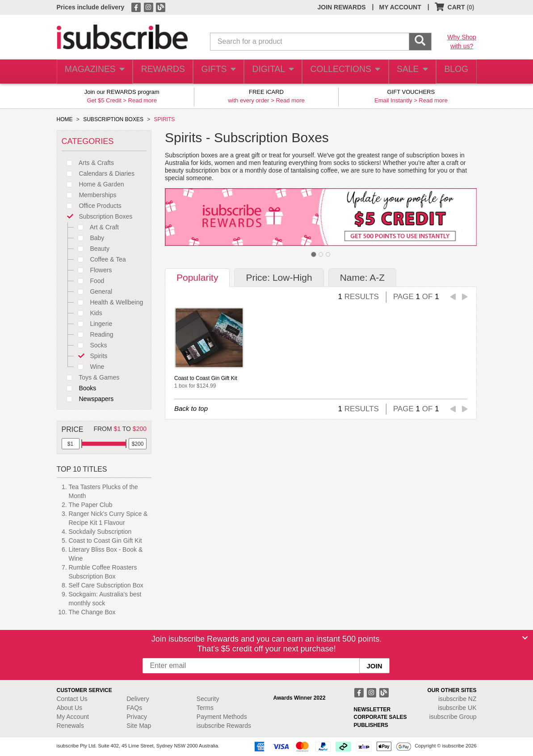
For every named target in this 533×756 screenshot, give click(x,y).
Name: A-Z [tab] (362, 277)
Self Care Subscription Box (106, 585)
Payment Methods (222, 717)
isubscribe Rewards (224, 726)
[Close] (525, 638)
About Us (70, 708)
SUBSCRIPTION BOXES (113, 119)
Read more (143, 100)
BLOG (454, 72)
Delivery (138, 699)
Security (208, 699)
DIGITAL (272, 72)
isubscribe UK (457, 708)
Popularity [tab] (197, 277)
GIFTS (216, 72)
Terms (205, 708)
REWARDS (160, 72)
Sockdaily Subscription (100, 532)
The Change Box (92, 612)
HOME (65, 119)
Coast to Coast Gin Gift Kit (105, 541)
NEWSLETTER (372, 710)
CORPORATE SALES (380, 717)
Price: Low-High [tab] (279, 277)
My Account (73, 717)
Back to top (191, 408)
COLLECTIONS (342, 72)
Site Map (139, 726)
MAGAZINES (93, 72)
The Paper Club (91, 505)
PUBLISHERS (371, 725)
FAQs (134, 708)
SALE (408, 72)
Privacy (137, 717)
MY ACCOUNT (400, 7)
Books (79, 388)
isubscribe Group (453, 717)
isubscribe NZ (457, 699)
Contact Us (72, 699)
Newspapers (88, 399)
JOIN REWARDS (341, 7)
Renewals (70, 726)
